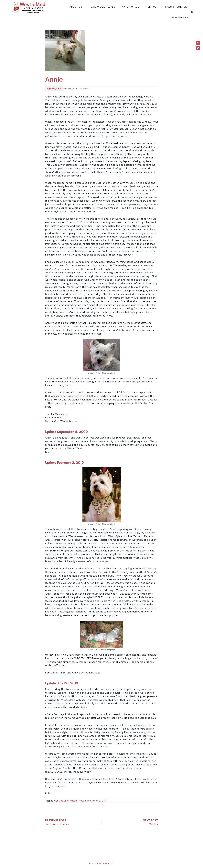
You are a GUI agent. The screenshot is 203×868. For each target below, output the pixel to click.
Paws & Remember (177, 7)
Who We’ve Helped (103, 7)
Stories (85, 89)
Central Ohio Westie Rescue (70, 801)
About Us (77, 7)
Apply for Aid (131, 7)
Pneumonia (94, 801)
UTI (104, 801)
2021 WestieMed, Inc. (103, 863)
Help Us (152, 7)
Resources (180, 17)
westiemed (72, 89)
